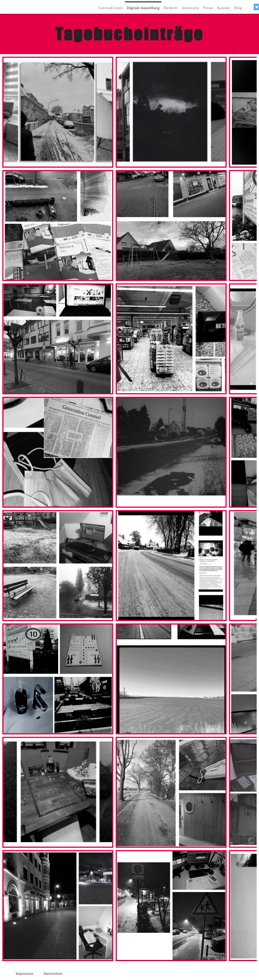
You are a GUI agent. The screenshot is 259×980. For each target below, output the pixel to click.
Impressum (24, 974)
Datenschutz (53, 974)
